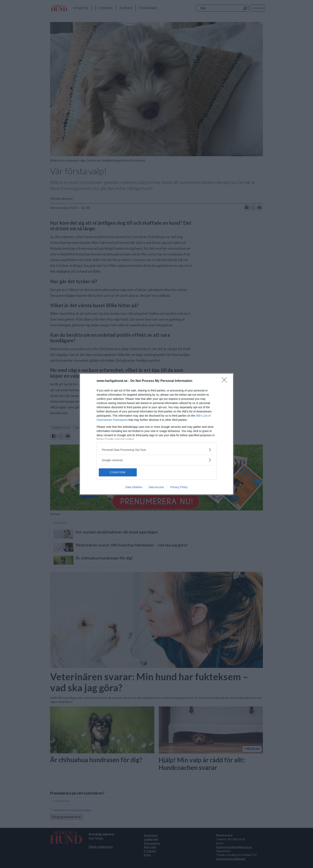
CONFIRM (118, 472)
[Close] (226, 381)
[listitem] (156, 450)
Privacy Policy (179, 487)
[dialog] (156, 434)
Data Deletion (134, 487)
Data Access (156, 487)
